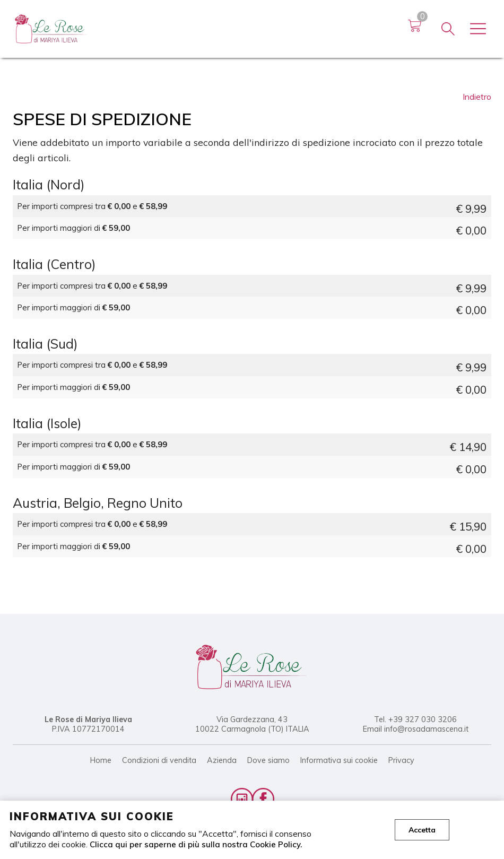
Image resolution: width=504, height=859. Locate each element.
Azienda (222, 760)
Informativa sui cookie (339, 760)
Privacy (401, 760)
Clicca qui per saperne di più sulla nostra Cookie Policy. (198, 844)
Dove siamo (268, 760)
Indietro (477, 97)
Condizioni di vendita (159, 760)
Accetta (422, 830)
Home (101, 760)
